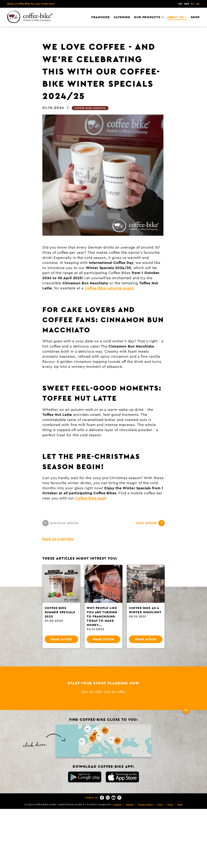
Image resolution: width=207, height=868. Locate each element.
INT (180, 4)
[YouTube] (113, 798)
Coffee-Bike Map (90, 498)
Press (170, 805)
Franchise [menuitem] (101, 17)
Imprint (130, 805)
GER (187, 4)
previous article (60, 523)
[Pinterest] (119, 798)
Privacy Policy (145, 805)
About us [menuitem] (176, 17)
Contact (117, 805)
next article (150, 523)
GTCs (160, 805)
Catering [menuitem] (122, 17)
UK (198, 4)
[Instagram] (108, 798)
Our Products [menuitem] (147, 17)
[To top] (186, 710)
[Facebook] (102, 798)
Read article (61, 639)
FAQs (180, 805)
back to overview (58, 539)
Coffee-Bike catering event (109, 288)
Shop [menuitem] (195, 17)
